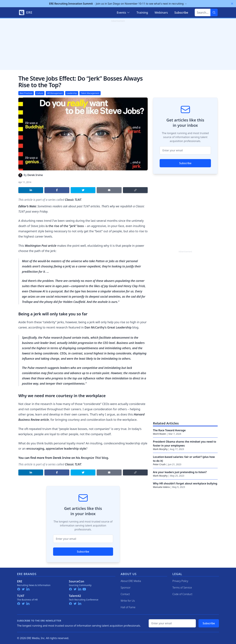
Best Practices (26, 93)
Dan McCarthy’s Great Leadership (108, 327)
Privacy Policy (180, 581)
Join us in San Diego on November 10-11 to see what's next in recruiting (118, 4)
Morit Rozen (159, 434)
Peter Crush (159, 464)
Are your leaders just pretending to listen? (180, 472)
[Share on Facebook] (57, 190)
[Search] (214, 12)
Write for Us (128, 601)
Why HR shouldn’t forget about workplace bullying (185, 483)
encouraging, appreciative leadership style (56, 448)
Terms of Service (182, 588)
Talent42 (75, 596)
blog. (95, 458)
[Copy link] (135, 190)
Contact (125, 594)
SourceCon (77, 581)
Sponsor (126, 588)
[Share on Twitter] (83, 190)
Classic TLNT (73, 200)
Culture (40, 93)
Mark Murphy (160, 449)
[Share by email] (109, 190)
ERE (20, 581)
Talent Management (90, 93)
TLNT (21, 596)
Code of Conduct (182, 594)
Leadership (72, 93)
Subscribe (83, 552)
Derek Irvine (35, 175)
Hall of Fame (128, 607)
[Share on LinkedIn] (31, 190)
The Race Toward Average (169, 430)
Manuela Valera (161, 487)
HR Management (55, 93)
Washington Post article (41, 246)
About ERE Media (131, 581)
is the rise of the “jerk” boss (65, 226)
